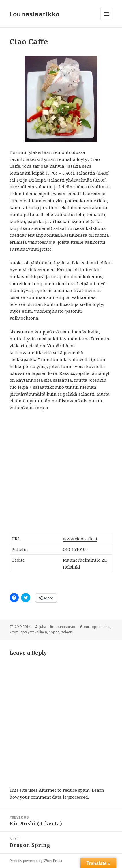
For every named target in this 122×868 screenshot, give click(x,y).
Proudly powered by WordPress (36, 861)
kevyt (14, 632)
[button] (61, 99)
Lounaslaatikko (34, 14)
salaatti (67, 632)
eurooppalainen (97, 627)
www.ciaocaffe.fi (80, 539)
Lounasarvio (65, 627)
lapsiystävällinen (33, 632)
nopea (54, 632)
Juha (43, 627)
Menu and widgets (107, 20)
